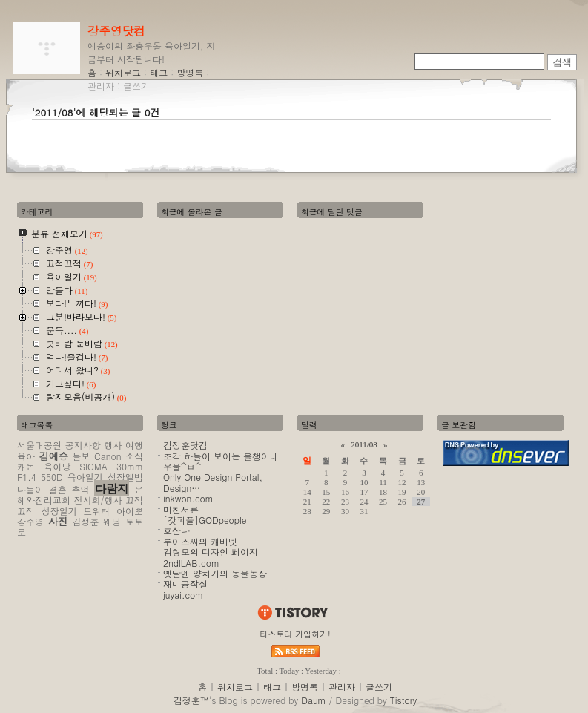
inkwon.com (188, 498)
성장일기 (59, 511)
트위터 (96, 511)
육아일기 (85, 477)
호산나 (176, 530)
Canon (108, 456)
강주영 (30, 521)
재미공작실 (185, 584)
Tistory (403, 700)
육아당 (57, 466)
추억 (81, 489)
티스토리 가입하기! (295, 634)
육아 (26, 456)
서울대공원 (39, 445)
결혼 (58, 489)
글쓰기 (136, 86)
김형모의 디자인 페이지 (211, 552)
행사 (113, 445)
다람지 (112, 488)
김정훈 (85, 521)
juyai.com (183, 595)
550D (52, 477)
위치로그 (123, 72)
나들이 (30, 489)
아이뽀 (130, 511)
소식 (134, 456)
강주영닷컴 (116, 30)
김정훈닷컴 (185, 445)
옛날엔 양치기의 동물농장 (215, 573)
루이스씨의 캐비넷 (200, 541)
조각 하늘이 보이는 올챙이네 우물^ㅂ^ (221, 461)
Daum (313, 700)
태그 (159, 72)
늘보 (82, 456)
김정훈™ (191, 700)
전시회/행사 (98, 500)
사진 (58, 521)
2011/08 (364, 444)
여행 (134, 445)
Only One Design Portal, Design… (213, 482)
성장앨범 (125, 477)
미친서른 (181, 509)
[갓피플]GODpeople (205, 520)
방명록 (190, 72)
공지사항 (83, 445)
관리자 (101, 86)
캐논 (26, 466)
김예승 (53, 456)
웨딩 (112, 521)
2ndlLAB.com (191, 563)
